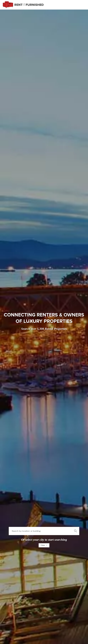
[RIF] (23, 5)
